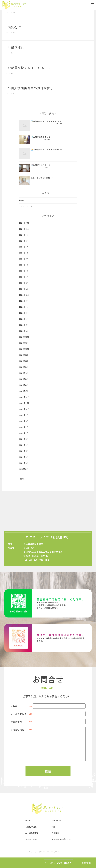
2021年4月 (24, 373)
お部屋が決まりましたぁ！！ (29, 67)
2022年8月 (24, 301)
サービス (29, 821)
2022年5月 (24, 313)
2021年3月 (24, 379)
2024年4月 (24, 247)
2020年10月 (24, 409)
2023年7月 (24, 265)
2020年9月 (24, 415)
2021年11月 (24, 343)
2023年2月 (24, 283)
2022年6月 (24, 307)
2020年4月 (24, 445)
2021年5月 (24, 367)
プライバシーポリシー (61, 839)
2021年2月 (24, 385)
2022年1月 (24, 331)
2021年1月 (23, 391)
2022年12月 (24, 295)
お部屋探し (16, 47)
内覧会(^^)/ (16, 27)
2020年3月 (24, 451)
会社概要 (55, 833)
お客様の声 (56, 821)
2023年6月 (24, 271)
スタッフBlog (31, 839)
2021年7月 (24, 355)
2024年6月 (24, 235)
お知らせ (23, 200)
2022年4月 (24, 319)
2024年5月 (24, 241)
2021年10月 (24, 349)
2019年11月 (24, 469)
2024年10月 (24, 229)
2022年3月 (24, 325)
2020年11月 (24, 403)
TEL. (58, 863)
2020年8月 (24, 421)
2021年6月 (24, 361)
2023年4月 (24, 277)
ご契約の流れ (31, 827)
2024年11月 (24, 223)
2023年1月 (24, 289)
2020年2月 (24, 457)
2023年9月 (24, 253)
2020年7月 (24, 427)
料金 (53, 827)
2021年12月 (24, 337)
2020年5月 (24, 439)
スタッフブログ (26, 206)
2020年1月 (24, 463)
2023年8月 (24, 259)
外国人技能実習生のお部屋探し (31, 88)
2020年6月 (24, 433)
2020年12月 (24, 397)
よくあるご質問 (32, 833)
